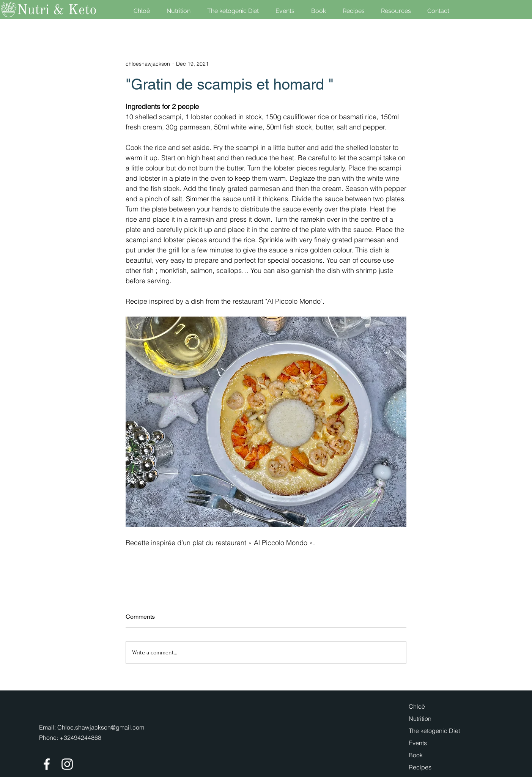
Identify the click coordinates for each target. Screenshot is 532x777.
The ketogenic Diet (434, 731)
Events (418, 743)
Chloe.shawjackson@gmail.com (101, 727)
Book (416, 755)
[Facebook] (47, 764)
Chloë (417, 706)
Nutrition (420, 719)
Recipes (420, 767)
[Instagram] (67, 764)
